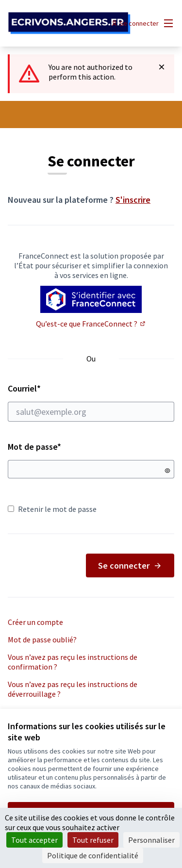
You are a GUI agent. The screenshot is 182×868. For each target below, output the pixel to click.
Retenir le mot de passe (52, 509)
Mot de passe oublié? (42, 639)
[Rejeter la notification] (162, 67)
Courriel (91, 402)
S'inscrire (133, 200)
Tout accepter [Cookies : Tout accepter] (34, 840)
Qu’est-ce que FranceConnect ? (91, 324)
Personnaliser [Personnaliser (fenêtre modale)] (151, 840)
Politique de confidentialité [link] (93, 855)
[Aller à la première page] (69, 24)
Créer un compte (35, 622)
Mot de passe (34, 447)
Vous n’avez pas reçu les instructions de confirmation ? (73, 662)
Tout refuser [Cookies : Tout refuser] (93, 840)
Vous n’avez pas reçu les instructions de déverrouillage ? (73, 689)
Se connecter (130, 565)
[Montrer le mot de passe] (167, 471)
